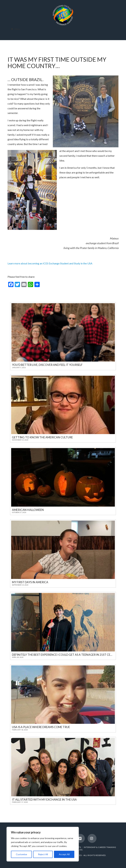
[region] (43, 844)
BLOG (80, 850)
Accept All (64, 854)
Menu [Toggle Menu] (15, 29)
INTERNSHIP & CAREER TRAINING (100, 847)
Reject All (43, 854)
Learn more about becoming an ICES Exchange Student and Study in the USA (50, 263)
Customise (21, 854)
